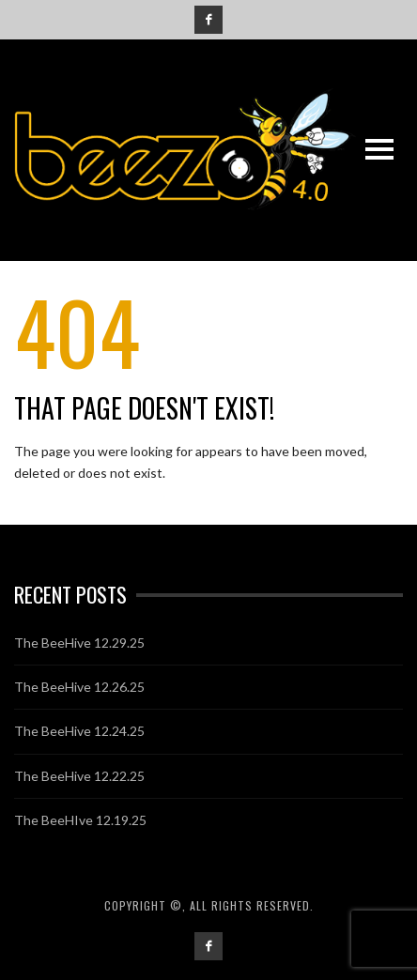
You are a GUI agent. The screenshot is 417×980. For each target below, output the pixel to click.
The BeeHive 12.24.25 (79, 731)
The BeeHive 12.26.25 (79, 687)
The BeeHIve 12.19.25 (80, 820)
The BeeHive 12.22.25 (79, 776)
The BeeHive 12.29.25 (79, 643)
